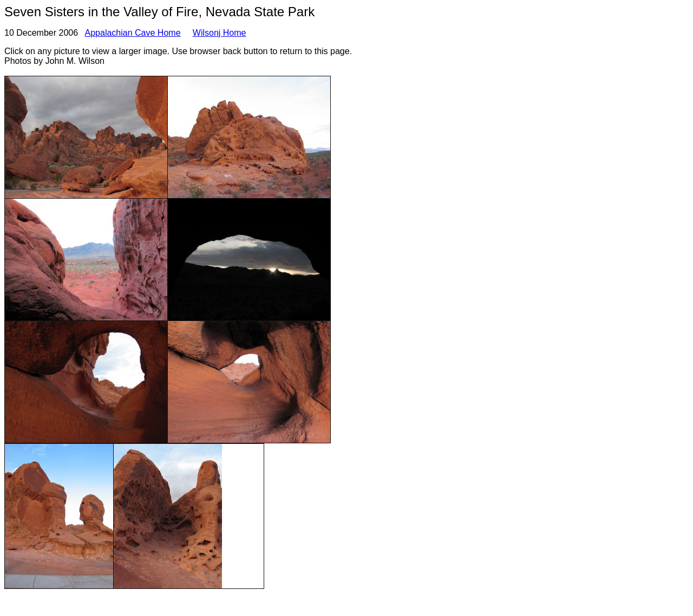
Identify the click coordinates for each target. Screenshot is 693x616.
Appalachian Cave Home (133, 33)
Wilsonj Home (220, 33)
